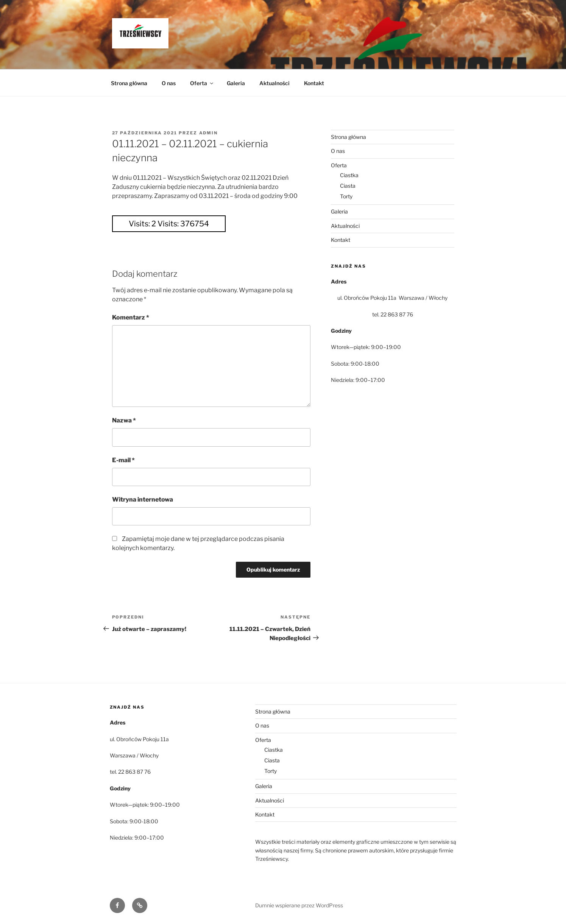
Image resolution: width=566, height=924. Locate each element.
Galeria (236, 83)
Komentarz (131, 317)
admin (209, 133)
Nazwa (124, 420)
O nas (169, 83)
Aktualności (274, 83)
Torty (346, 196)
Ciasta (348, 186)
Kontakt (314, 83)
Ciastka (349, 175)
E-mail (123, 460)
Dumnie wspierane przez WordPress (299, 905)
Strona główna (129, 83)
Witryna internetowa (143, 499)
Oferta (202, 83)
